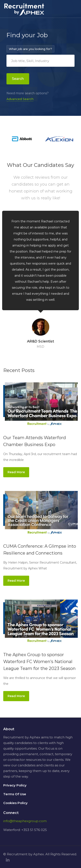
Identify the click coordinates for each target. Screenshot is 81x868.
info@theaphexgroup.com (25, 821)
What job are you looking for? (30, 49)
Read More (16, 472)
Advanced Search (20, 99)
